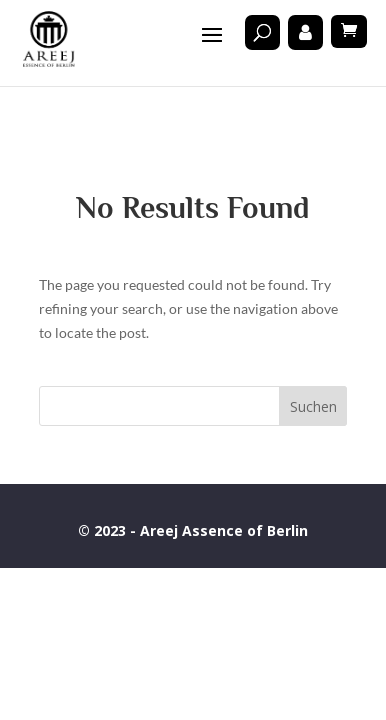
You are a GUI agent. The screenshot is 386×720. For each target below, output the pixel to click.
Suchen (313, 406)
